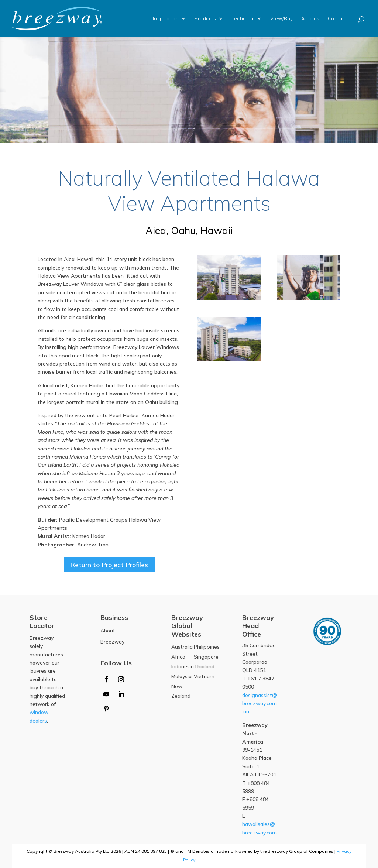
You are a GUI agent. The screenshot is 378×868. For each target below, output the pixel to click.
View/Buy (282, 18)
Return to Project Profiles (109, 564)
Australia (182, 647)
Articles (310, 18)
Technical (243, 18)
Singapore (206, 657)
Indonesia (183, 667)
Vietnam (204, 677)
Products (205, 18)
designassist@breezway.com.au (260, 704)
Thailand (204, 667)
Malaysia (181, 677)
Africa (178, 657)
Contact (337, 18)
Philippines (207, 647)
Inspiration (166, 18)
